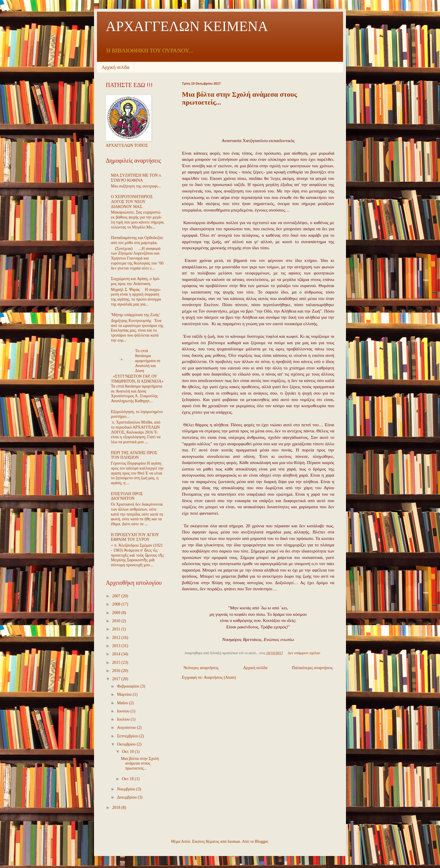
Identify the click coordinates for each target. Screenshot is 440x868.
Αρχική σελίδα (116, 67)
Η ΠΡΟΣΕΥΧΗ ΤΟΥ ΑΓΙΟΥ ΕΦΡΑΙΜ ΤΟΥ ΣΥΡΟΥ (135, 537)
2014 (117, 654)
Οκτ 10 (128, 752)
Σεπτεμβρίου (128, 736)
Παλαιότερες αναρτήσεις (312, 668)
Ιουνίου (124, 711)
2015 (117, 662)
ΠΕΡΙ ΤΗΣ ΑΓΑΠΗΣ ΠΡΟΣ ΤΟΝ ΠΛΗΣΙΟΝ (134, 455)
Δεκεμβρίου (127, 797)
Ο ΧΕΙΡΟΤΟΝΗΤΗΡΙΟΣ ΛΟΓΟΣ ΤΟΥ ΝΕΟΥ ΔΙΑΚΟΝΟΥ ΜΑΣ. (132, 202)
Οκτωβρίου (127, 744)
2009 (117, 613)
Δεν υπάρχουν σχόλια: (305, 653)
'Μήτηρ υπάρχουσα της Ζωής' (135, 315)
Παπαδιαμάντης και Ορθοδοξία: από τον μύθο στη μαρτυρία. (137, 240)
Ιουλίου (124, 719)
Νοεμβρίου (127, 789)
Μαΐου (123, 703)
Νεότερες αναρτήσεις (201, 668)
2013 (117, 646)
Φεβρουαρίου (129, 686)
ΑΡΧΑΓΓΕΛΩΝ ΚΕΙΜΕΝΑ (187, 26)
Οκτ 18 (128, 779)
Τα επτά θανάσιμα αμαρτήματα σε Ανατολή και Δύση (148, 361)
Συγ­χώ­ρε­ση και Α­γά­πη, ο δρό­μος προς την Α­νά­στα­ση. (136, 281)
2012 (117, 638)
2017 (117, 679)
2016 (117, 671)
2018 (117, 808)
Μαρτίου (125, 694)
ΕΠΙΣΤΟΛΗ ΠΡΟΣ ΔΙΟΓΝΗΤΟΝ (127, 496)
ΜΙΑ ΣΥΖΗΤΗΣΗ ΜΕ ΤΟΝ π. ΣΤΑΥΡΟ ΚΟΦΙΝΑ (137, 178)
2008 (117, 604)
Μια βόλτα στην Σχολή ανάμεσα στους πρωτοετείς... (140, 764)
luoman (234, 841)
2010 (117, 621)
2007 (117, 596)
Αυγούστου (127, 728)
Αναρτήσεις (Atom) (220, 677)
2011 (117, 629)
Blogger (261, 841)
